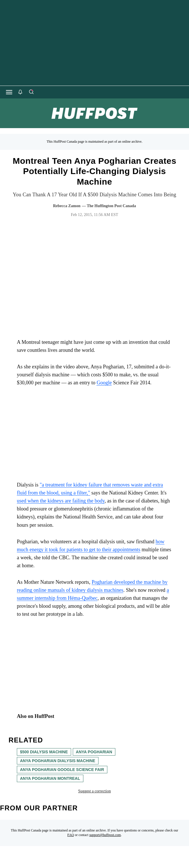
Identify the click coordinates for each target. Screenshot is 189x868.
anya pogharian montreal (50, 778)
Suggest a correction (94, 791)
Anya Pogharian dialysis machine (58, 761)
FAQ (71, 835)
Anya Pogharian (94, 752)
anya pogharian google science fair (62, 770)
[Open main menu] (9, 92)
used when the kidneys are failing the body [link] (61, 501)
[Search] (31, 92)
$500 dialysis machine (44, 752)
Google (104, 383)
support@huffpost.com (105, 835)
